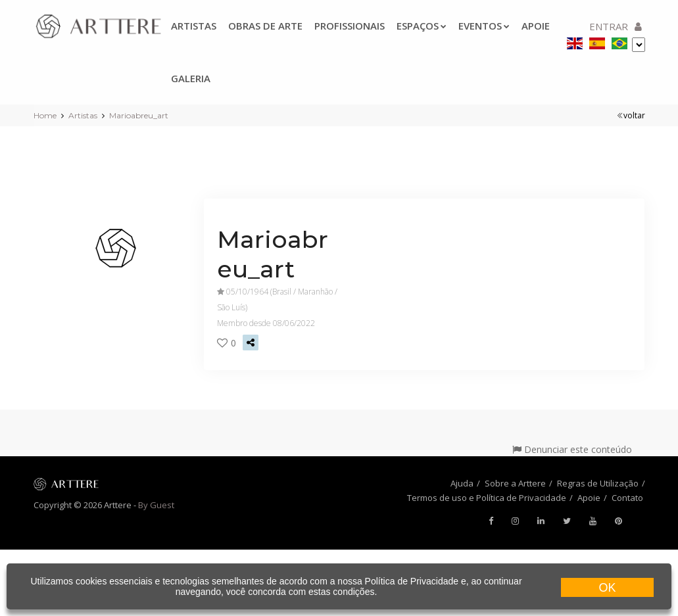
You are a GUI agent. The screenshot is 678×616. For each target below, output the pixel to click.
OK (607, 588)
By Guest (156, 505)
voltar (631, 115)
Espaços (422, 26)
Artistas (194, 26)
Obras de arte (265, 26)
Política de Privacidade (412, 581)
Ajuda (462, 483)
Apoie (589, 498)
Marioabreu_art (139, 115)
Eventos (484, 26)
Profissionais (350, 26)
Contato (627, 498)
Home (45, 115)
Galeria (191, 78)
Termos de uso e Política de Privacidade (487, 498)
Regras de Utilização (598, 483)
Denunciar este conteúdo (572, 449)
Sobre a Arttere (515, 483)
